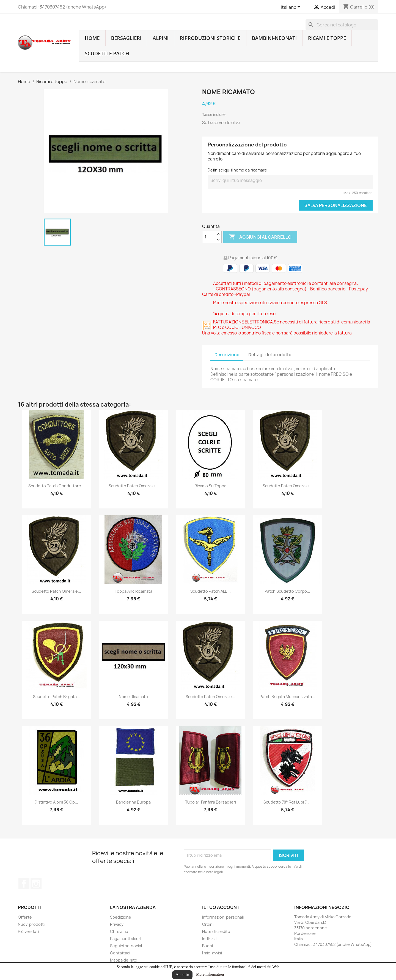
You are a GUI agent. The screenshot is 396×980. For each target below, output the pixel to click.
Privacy (117, 924)
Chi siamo (119, 931)
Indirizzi (209, 939)
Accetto (182, 975)
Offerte (25, 917)
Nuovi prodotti (31, 924)
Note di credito (216, 931)
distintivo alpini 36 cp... (56, 802)
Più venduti (28, 931)
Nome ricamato (133, 697)
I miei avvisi (212, 953)
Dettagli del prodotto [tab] (270, 355)
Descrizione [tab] (227, 355)
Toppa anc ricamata (134, 591)
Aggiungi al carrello (260, 237)
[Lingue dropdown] (291, 7)
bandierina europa (133, 802)
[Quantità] (209, 237)
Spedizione (121, 917)
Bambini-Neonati (274, 38)
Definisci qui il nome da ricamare (237, 170)
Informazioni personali (223, 917)
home (92, 38)
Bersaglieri (126, 38)
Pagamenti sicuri (126, 939)
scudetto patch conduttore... (56, 486)
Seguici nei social (126, 946)
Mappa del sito (124, 960)
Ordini (208, 924)
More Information (210, 974)
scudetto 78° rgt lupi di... (288, 802)
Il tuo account (221, 907)
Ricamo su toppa (210, 486)
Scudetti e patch (107, 53)
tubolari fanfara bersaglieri (211, 802)
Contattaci (120, 953)
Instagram (36, 884)
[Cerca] (342, 25)
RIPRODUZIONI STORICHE (210, 38)
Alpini (161, 38)
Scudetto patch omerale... (133, 486)
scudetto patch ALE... (211, 591)
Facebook (24, 884)
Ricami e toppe (327, 38)
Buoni (207, 946)
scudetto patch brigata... (57, 697)
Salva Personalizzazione (336, 205)
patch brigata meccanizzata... (287, 697)
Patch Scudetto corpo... (287, 591)
